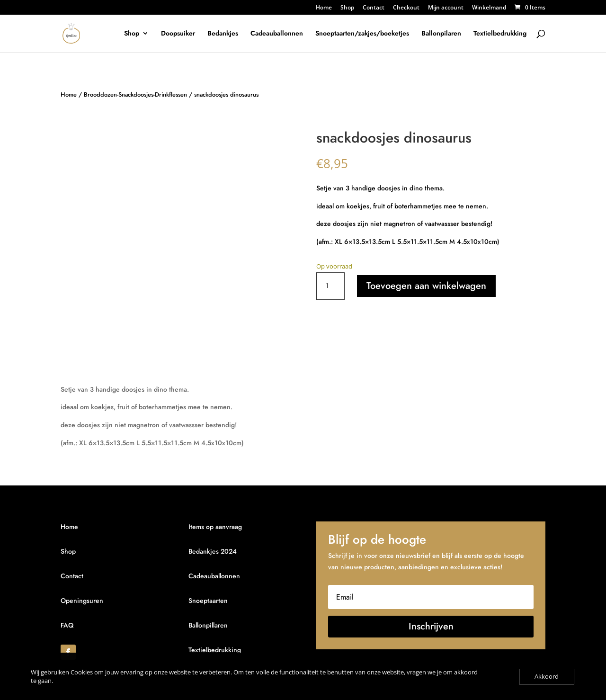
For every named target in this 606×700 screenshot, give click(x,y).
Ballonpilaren (441, 34)
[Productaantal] (330, 286)
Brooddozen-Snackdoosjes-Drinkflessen (135, 94)
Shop (347, 8)
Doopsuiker (178, 34)
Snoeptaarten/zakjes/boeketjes (362, 34)
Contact (374, 8)
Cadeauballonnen (277, 34)
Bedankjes (223, 34)
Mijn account (446, 8)
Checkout (406, 8)
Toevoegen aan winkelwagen (426, 286)
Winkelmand (489, 8)
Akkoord (547, 676)
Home (324, 8)
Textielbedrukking (500, 34)
